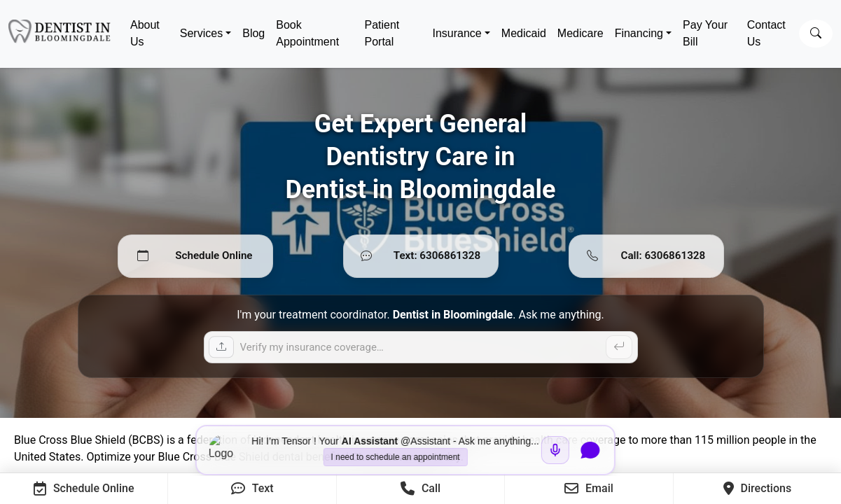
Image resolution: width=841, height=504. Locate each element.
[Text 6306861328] (421, 256)
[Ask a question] (421, 347)
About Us (145, 33)
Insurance (457, 33)
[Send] (619, 347)
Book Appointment (307, 33)
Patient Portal (382, 33)
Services (201, 33)
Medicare (581, 33)
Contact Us (766, 33)
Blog (253, 33)
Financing (639, 33)
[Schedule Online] (195, 256)
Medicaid (524, 33)
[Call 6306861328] (646, 256)
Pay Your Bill (705, 33)
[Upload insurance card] (222, 347)
